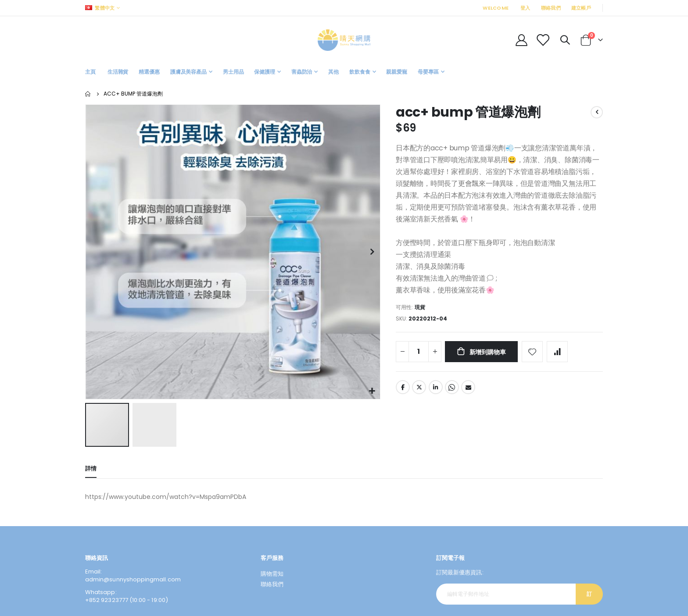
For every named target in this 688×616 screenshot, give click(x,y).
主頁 (88, 94)
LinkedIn (436, 388)
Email (468, 388)
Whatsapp (452, 388)
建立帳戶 (581, 8)
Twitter (419, 388)
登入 (525, 8)
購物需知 (272, 574)
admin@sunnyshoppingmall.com (133, 580)
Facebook (403, 388)
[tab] (91, 470)
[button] (372, 391)
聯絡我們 (551, 8)
